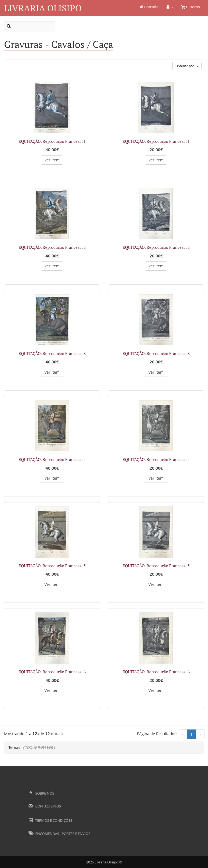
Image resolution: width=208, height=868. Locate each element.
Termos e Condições (50, 820)
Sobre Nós (41, 793)
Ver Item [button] (52, 160)
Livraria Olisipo (43, 8)
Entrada (149, 7)
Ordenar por (187, 66)
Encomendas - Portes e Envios (59, 834)
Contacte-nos (45, 806)
